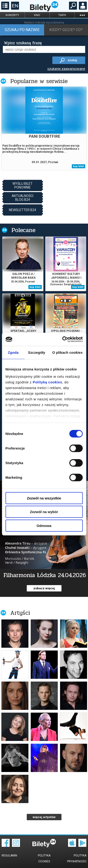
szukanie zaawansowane (66, 69)
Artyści (20, 613)
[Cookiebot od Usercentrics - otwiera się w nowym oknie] (63, 339)
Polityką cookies (47, 382)
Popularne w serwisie (39, 81)
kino (37, 15)
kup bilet (78, 166)
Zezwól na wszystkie (44, 498)
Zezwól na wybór (44, 512)
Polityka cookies (44, 858)
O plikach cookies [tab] (67, 352)
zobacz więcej (44, 588)
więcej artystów (44, 817)
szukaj (72, 60)
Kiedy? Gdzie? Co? (66, 30)
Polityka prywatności (77, 858)
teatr (62, 15)
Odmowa (44, 525)
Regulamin (9, 856)
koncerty (12, 15)
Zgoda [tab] (13, 352)
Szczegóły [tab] (36, 352)
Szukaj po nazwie (22, 30)
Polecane (23, 230)
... (82, 15)
